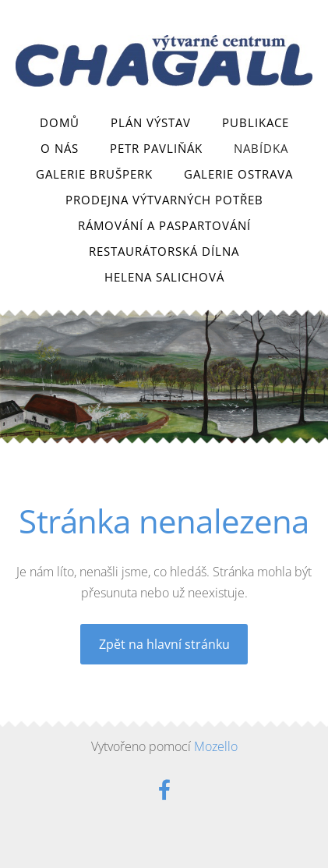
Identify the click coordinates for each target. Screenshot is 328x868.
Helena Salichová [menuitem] (164, 277)
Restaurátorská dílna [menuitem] (164, 251)
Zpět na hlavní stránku (164, 644)
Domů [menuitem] (60, 122)
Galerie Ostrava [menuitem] (238, 174)
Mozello (216, 746)
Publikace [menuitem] (256, 122)
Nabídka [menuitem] (261, 148)
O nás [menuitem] (60, 148)
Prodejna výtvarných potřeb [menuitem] (164, 200)
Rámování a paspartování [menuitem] (164, 225)
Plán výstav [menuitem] (151, 122)
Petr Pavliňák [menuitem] (156, 148)
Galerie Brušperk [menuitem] (94, 174)
